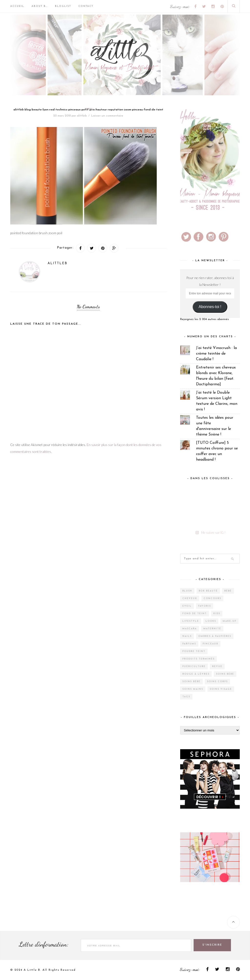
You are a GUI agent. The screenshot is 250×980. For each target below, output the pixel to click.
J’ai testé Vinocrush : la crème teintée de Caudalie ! (216, 354)
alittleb (82, 116)
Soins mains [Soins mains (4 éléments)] (193, 689)
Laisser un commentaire (107, 116)
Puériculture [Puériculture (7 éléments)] (194, 666)
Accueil (17, 6)
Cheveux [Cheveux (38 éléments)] (190, 598)
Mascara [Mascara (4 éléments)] (190, 629)
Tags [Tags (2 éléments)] (186, 697)
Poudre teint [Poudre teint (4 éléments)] (194, 651)
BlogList (63, 6)
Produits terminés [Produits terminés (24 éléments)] (198, 659)
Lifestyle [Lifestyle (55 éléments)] (191, 621)
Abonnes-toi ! (210, 307)
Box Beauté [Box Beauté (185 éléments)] (208, 591)
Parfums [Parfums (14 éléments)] (189, 644)
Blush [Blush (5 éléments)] (187, 591)
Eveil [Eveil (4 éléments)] (187, 606)
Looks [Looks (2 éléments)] (211, 621)
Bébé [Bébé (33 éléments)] (228, 591)
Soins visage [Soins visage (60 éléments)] (221, 689)
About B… (40, 6)
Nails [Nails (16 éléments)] (187, 636)
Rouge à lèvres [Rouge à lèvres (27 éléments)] (196, 674)
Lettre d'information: (44, 944)
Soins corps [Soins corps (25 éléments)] (217, 682)
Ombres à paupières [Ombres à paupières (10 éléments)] (215, 636)
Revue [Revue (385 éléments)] (217, 666)
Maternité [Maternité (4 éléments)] (212, 629)
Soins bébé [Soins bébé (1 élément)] (191, 682)
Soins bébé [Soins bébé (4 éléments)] (225, 674)
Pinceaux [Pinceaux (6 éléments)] (210, 644)
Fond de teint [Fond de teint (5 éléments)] (195, 614)
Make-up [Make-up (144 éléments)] (229, 621)
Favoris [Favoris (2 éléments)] (205, 606)
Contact (86, 6)
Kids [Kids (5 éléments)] (217, 614)
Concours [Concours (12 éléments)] (212, 598)
